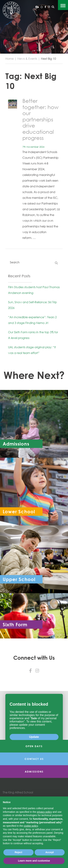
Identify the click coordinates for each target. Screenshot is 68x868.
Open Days (34, 746)
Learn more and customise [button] (34, 861)
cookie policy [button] (31, 826)
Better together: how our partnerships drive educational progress (40, 119)
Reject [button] (18, 852)
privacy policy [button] (44, 812)
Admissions (34, 772)
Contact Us (34, 759)
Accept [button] (50, 852)
